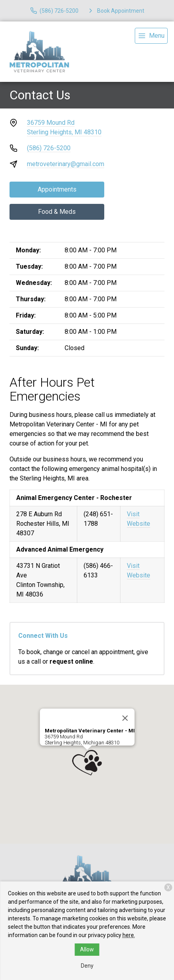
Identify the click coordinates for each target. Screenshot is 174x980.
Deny (87, 966)
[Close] (125, 718)
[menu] (151, 36)
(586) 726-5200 (49, 148)
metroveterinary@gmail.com (66, 164)
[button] (87, 763)
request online (71, 661)
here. (129, 935)
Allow (87, 949)
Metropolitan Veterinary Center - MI (89, 731)
